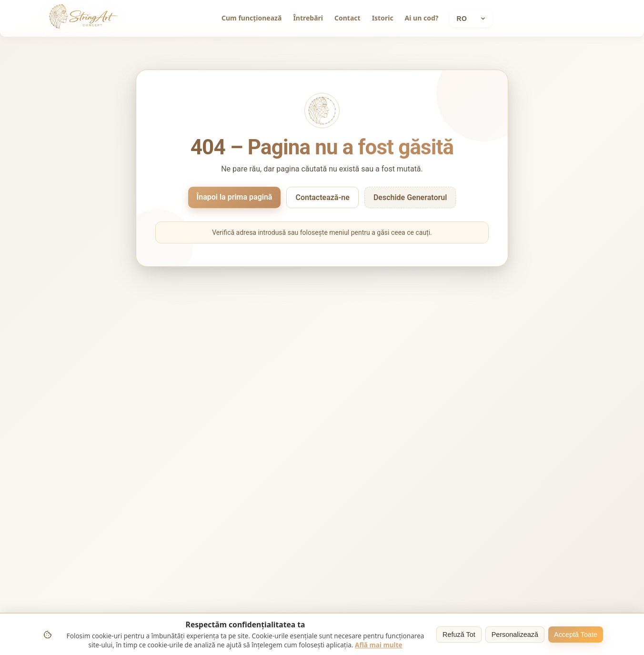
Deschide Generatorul (410, 197)
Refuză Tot (459, 635)
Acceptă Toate (576, 635)
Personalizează (515, 635)
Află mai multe (379, 645)
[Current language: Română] (471, 19)
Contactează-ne (322, 197)
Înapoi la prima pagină (235, 197)
